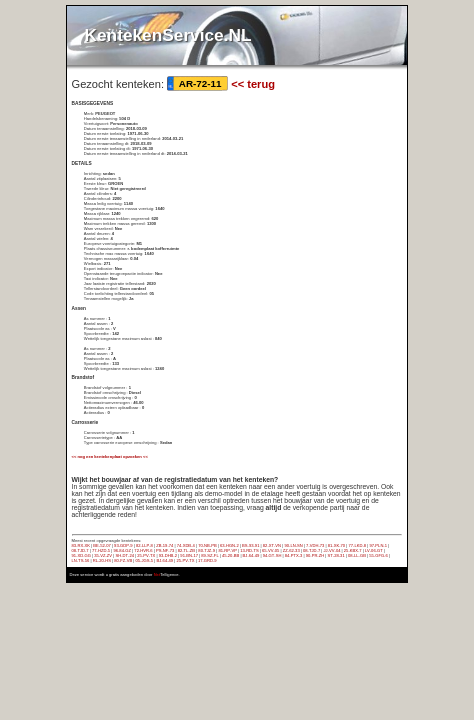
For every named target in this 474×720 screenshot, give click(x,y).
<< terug (253, 84)
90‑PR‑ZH (315, 555)
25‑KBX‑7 (353, 550)
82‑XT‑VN (272, 545)
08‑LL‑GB (357, 555)
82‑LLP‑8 (144, 545)
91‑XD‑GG (81, 555)
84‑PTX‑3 (294, 555)
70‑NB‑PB (207, 545)
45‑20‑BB (230, 555)
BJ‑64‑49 (251, 555)
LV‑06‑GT (374, 550)
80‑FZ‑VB (123, 560)
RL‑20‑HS (102, 560)
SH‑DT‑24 (124, 555)
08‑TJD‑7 (80, 550)
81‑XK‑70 (336, 545)
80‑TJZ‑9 (206, 550)
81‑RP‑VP (227, 550)
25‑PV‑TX (146, 555)
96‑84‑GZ (122, 550)
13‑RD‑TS (249, 550)
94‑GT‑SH (272, 555)
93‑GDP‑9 (123, 545)
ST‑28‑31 (336, 555)
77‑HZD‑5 (101, 550)
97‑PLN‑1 (378, 545)
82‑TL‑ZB (186, 550)
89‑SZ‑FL (209, 555)
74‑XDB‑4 (186, 545)
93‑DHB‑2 (168, 555)
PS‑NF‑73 (165, 550)
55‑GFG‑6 (378, 555)
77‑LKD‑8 (357, 545)
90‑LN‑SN (293, 545)
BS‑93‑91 (250, 545)
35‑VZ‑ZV (103, 555)
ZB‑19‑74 (164, 545)
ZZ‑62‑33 (291, 550)
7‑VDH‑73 (315, 545)
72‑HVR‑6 (143, 550)
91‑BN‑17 (189, 555)
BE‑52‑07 (101, 545)
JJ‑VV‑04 (332, 550)
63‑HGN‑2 (229, 545)
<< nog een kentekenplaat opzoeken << (110, 456)
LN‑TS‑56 (81, 560)
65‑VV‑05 (270, 550)
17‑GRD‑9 (207, 560)
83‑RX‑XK (81, 545)
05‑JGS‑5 (144, 560)
